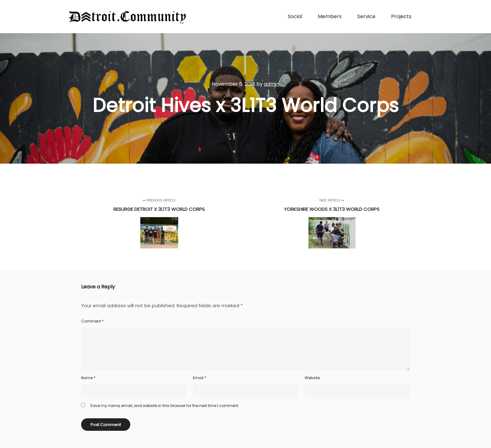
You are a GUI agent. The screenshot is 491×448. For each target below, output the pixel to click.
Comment (92, 321)
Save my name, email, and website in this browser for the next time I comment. (165, 406)
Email (200, 378)
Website (312, 378)
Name (88, 378)
